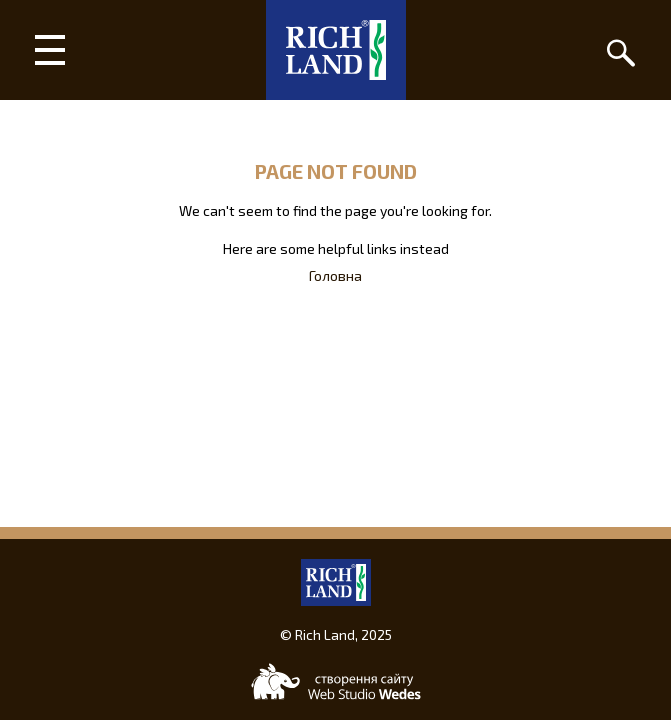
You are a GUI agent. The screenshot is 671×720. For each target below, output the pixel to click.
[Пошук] (621, 50)
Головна (335, 275)
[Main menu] (50, 50)
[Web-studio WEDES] (336, 681)
